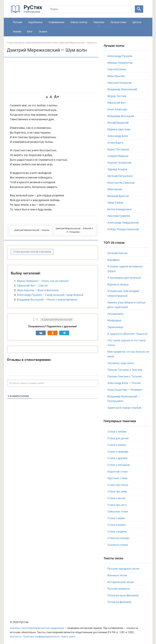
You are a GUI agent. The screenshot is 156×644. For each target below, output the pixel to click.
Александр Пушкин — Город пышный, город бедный (50, 295)
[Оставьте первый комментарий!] (53, 383)
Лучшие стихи (118, 22)
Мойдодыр (114, 320)
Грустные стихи (117, 478)
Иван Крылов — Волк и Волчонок (38, 290)
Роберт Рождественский (123, 229)
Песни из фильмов (119, 602)
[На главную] (27, 12)
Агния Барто (115, 143)
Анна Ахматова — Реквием (125, 390)
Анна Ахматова (117, 109)
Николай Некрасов (120, 83)
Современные (56, 22)
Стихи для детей (118, 438)
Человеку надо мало (121, 363)
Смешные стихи (118, 511)
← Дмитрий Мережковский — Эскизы (31, 230)
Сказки (43, 32)
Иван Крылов (116, 76)
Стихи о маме (116, 518)
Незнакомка (115, 314)
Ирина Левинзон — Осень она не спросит (43, 281)
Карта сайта (68, 637)
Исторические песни (121, 582)
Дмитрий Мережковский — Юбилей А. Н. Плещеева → (74, 230)
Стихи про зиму (117, 491)
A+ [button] (57, 97)
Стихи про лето (117, 505)
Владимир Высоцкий (121, 116)
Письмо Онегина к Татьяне (125, 376)
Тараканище (115, 327)
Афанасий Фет (117, 103)
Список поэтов (79, 22)
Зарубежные (35, 22)
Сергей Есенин (117, 69)
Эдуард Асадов (117, 169)
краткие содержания (52, 628)
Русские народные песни (123, 569)
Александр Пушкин (120, 56)
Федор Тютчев (117, 96)
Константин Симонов (121, 183)
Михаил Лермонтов (120, 63)
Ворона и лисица (118, 284)
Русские (18, 22)
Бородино (114, 260)
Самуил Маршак (118, 156)
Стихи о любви (117, 432)
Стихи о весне (116, 498)
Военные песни (117, 575)
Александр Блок (118, 136)
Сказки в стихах (118, 545)
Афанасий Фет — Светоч (32, 285)
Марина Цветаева (119, 129)
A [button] (47, 97)
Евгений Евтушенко (120, 176)
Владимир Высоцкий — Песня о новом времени (47, 300)
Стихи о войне (116, 525)
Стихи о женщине (119, 465)
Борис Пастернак (118, 149)
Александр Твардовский (123, 223)
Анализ (17, 32)
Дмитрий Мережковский (58, 320)
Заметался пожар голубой (124, 408)
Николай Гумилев (119, 216)
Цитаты (137, 22)
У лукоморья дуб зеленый (124, 278)
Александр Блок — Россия (124, 383)
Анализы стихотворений (24, 628)
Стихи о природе (118, 452)
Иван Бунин (115, 189)
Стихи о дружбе (117, 458)
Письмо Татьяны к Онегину (125, 370)
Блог (30, 32)
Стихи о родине (117, 531)
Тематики (99, 22)
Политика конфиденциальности (41, 637)
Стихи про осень (118, 485)
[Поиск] (91, 9)
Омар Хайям (115, 203)
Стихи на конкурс (119, 538)
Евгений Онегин (117, 253)
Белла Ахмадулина (120, 209)
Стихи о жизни (117, 445)
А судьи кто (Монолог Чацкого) (127, 334)
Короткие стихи (117, 472)
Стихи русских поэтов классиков (32, 252)
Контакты (16, 637)
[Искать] (139, 9)
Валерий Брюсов (118, 196)
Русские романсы (119, 589)
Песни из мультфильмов (123, 595)
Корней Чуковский (119, 163)
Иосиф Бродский (118, 123)
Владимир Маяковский (122, 89)
